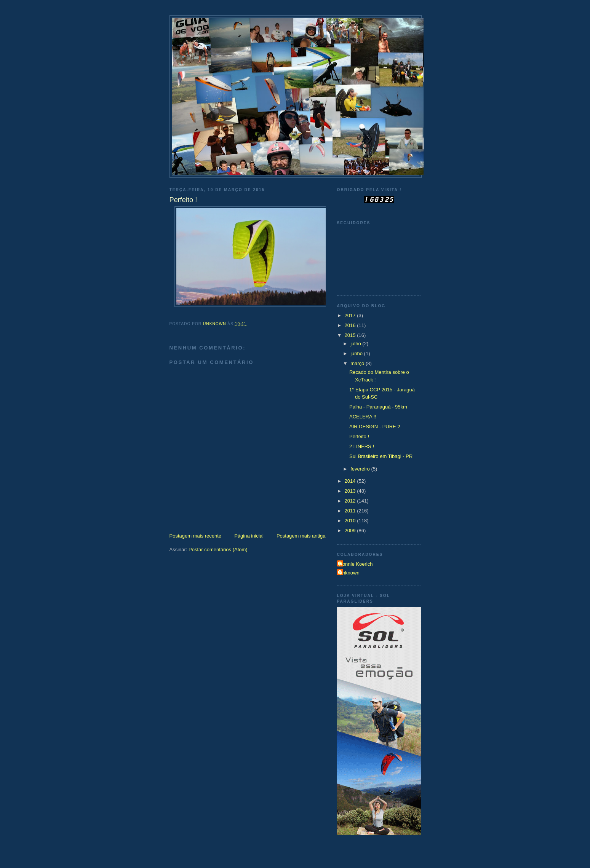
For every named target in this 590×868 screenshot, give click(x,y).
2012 (351, 501)
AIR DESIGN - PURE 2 (375, 427)
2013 (351, 491)
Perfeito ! (359, 436)
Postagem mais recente (196, 536)
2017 (351, 315)
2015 (351, 335)
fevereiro (361, 469)
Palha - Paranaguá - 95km (378, 407)
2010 (351, 521)
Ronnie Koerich (356, 564)
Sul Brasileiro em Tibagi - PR (381, 456)
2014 (351, 481)
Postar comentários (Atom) (218, 550)
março (358, 363)
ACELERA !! (363, 417)
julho (356, 344)
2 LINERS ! (362, 446)
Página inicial (249, 536)
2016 (351, 325)
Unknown (349, 573)
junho (357, 353)
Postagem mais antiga (301, 536)
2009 (351, 531)
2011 (351, 511)
